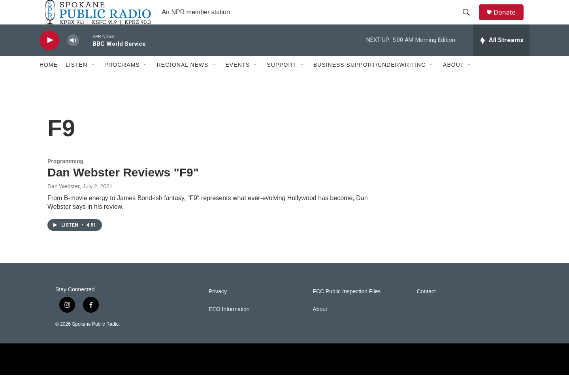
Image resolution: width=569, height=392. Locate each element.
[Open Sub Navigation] (93, 82)
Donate (509, 21)
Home (49, 82)
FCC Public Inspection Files (347, 309)
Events (237, 82)
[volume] (73, 57)
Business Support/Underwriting (370, 82)
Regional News (183, 82)
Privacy (218, 309)
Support (281, 82)
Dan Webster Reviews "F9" (123, 190)
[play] (49, 57)
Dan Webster (63, 204)
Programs (122, 82)
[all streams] (501, 57)
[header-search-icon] (470, 21)
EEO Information (229, 327)
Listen (76, 82)
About (453, 82)
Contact (426, 309)
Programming (65, 178)
